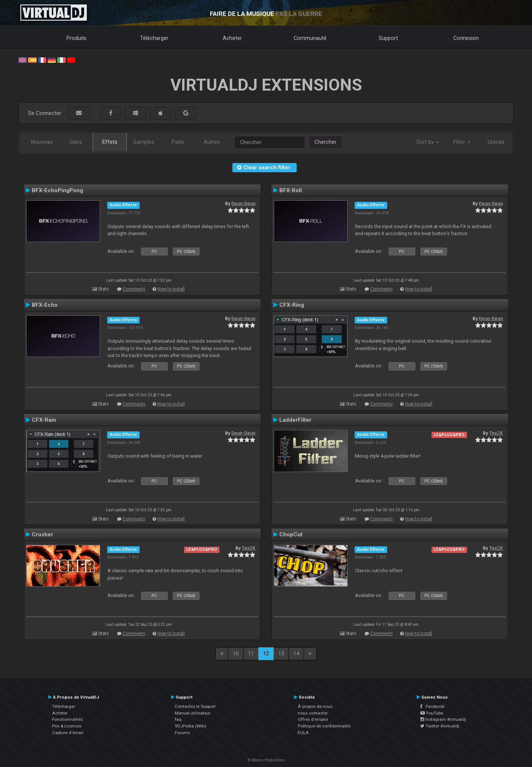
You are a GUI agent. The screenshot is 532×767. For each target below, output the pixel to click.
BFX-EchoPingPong (57, 190)
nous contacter (313, 713)
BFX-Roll (291, 190)
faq (178, 719)
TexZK (496, 433)
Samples (144, 142)
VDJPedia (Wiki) (190, 726)
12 (266, 654)
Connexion (466, 38)
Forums (182, 733)
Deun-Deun (243, 204)
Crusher (42, 534)
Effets (110, 142)
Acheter (232, 38)
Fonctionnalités (67, 719)
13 (281, 654)
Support (388, 38)
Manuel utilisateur (193, 713)
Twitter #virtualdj (440, 726)
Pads (178, 142)
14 (296, 654)
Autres (212, 142)
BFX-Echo (45, 305)
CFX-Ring (292, 305)
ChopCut (291, 534)
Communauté (310, 38)
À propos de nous (315, 706)
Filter (462, 142)
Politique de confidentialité (324, 726)
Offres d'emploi (313, 719)
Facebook (432, 706)
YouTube (432, 713)
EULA (303, 733)
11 (251, 654)
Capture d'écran (68, 733)
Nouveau (42, 142)
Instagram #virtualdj (443, 719)
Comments (134, 289)
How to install (171, 289)
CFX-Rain (44, 420)
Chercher (325, 142)
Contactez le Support (195, 706)
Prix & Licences (67, 726)
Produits (76, 38)
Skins (76, 142)
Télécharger (154, 38)
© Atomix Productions (266, 760)
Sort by (428, 142)
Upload (496, 142)
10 (236, 654)
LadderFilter (295, 420)
